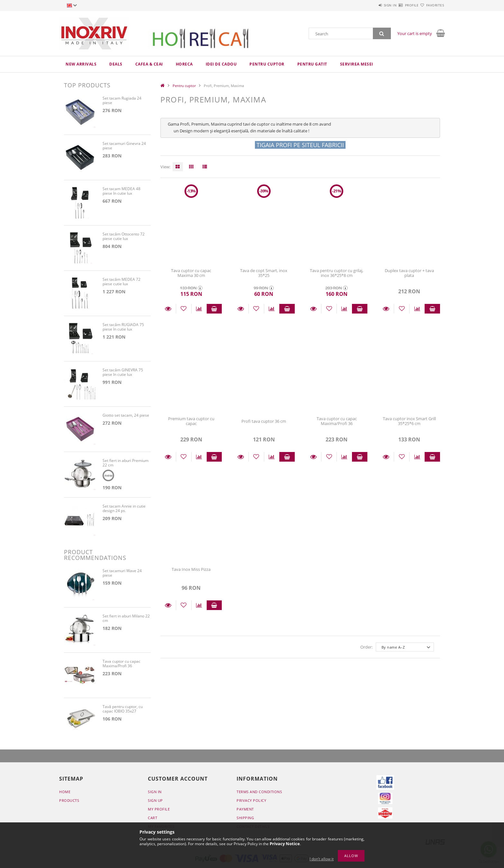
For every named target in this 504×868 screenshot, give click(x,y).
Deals (116, 64)
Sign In (155, 793)
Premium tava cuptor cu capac (191, 421)
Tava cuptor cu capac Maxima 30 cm (191, 273)
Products (69, 801)
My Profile (159, 810)
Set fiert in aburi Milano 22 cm (126, 620)
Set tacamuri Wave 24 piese (122, 574)
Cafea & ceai (149, 64)
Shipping (245, 819)
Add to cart (214, 309)
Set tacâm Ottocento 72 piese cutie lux (124, 237)
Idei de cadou (221, 64)
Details (168, 309)
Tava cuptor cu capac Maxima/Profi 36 (337, 421)
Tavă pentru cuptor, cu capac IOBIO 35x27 (123, 710)
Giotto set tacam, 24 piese (126, 416)
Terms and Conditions (259, 793)
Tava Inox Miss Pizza (191, 569)
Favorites (431, 5)
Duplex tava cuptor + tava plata (409, 273)
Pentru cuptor (267, 64)
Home (65, 793)
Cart (153, 819)
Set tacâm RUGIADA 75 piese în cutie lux (123, 327)
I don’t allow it (322, 859)
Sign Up (155, 801)
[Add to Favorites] (184, 309)
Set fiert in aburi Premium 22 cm (126, 463)
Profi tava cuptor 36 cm (264, 421)
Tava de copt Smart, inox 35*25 (264, 273)
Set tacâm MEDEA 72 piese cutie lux (122, 282)
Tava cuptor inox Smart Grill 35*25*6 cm (409, 421)
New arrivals (81, 64)
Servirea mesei (357, 64)
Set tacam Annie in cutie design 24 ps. (124, 510)
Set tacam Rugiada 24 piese (122, 101)
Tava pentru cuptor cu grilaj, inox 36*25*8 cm (337, 273)
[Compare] (199, 309)
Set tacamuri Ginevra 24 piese (124, 146)
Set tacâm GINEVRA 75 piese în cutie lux (123, 372)
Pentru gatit (312, 64)
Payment (245, 810)
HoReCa (184, 64)
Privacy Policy (251, 801)
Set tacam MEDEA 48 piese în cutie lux (122, 191)
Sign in (371, 5)
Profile (400, 5)
